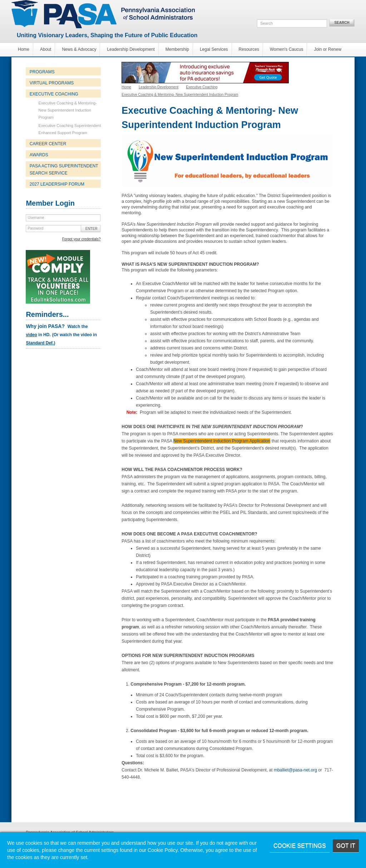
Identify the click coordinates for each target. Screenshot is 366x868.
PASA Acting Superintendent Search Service (64, 170)
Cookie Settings (300, 846)
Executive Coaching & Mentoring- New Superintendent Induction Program (68, 110)
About (46, 49)
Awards (39, 155)
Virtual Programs (52, 83)
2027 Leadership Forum (57, 184)
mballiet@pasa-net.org (295, 770)
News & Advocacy (79, 49)
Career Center (48, 144)
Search (342, 23)
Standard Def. (40, 343)
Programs (42, 72)
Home (24, 49)
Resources (249, 49)
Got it (346, 846)
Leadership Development (131, 49)
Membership (177, 49)
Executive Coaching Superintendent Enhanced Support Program (70, 129)
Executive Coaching (54, 94)
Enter (91, 229)
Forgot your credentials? (81, 239)
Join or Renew (328, 49)
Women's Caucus (286, 49)
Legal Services (214, 49)
